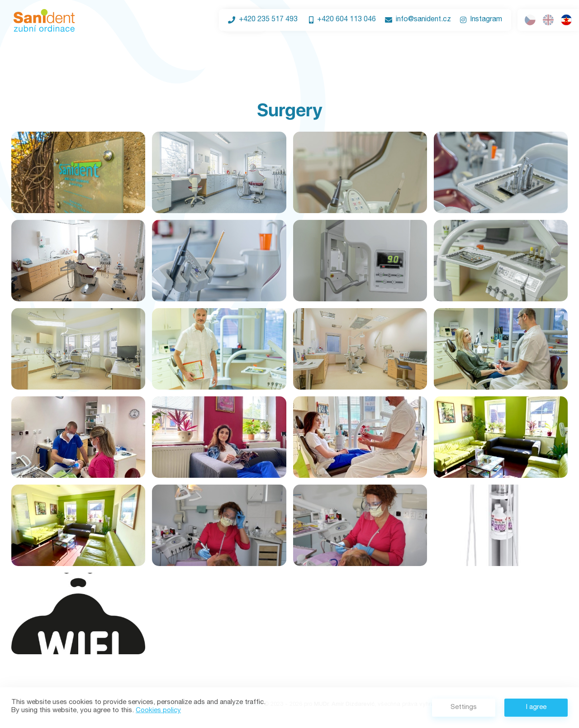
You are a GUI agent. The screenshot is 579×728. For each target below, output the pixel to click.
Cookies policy (158, 711)
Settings (464, 707)
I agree (536, 707)
